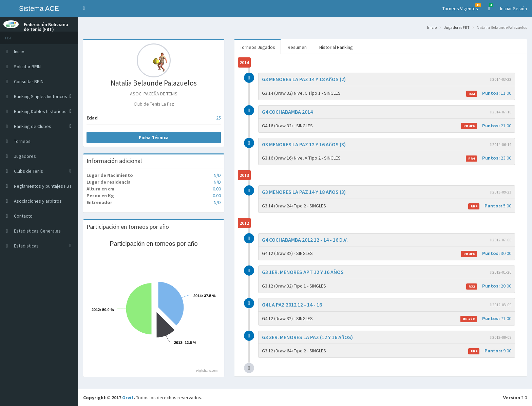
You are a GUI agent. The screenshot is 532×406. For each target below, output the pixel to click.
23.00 (489, 158)
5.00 (490, 206)
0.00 (217, 189)
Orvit (128, 398)
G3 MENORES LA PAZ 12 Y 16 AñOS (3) (304, 144)
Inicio (432, 27)
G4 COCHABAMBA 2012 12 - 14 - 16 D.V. (305, 240)
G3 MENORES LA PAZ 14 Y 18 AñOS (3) (304, 192)
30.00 (486, 253)
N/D (217, 175)
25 (218, 118)
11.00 (489, 93)
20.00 (489, 286)
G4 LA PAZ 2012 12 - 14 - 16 (292, 304)
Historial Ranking (336, 47)
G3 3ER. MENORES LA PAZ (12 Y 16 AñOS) (307, 337)
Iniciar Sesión (514, 8)
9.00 (490, 351)
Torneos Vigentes (462, 7)
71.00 (486, 319)
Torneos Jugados (258, 47)
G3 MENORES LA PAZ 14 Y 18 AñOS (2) (304, 79)
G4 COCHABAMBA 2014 (287, 112)
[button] (84, 8)
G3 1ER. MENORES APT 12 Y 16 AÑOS (303, 272)
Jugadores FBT (457, 27)
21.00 (486, 126)
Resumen (297, 47)
